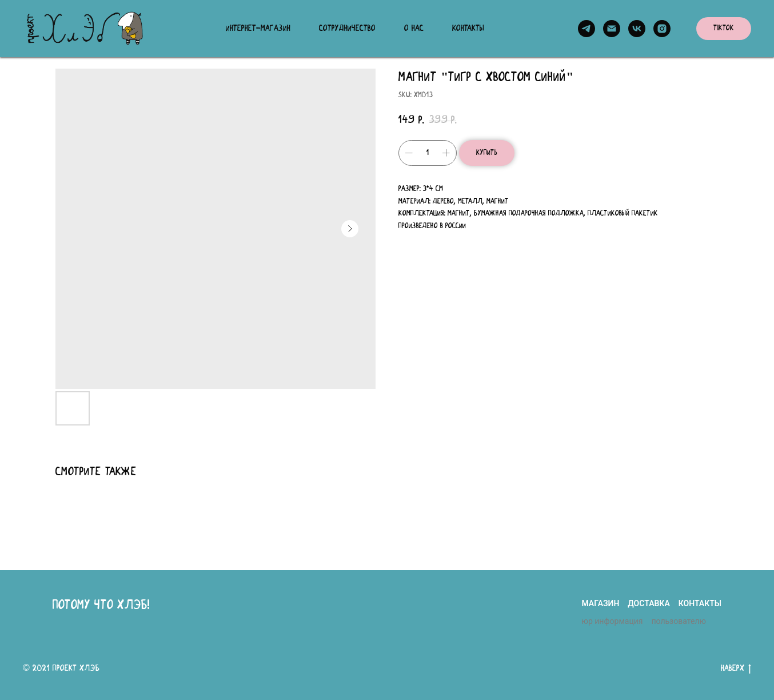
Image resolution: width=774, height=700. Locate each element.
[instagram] (662, 29)
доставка (649, 603)
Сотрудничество (347, 29)
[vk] (637, 29)
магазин (600, 603)
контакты (700, 603)
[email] (612, 29)
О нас (414, 29)
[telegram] (587, 29)
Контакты (468, 29)
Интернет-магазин (258, 29)
